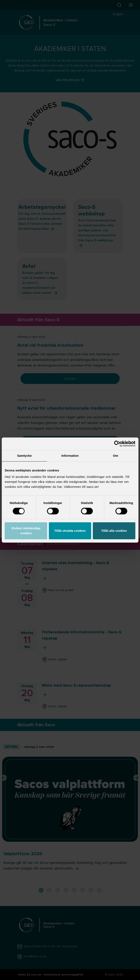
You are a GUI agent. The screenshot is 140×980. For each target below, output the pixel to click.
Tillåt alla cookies (114, 531)
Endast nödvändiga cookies (26, 531)
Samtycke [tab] (24, 456)
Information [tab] (70, 456)
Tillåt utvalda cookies (70, 531)
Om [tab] (116, 456)
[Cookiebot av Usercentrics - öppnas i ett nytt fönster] (117, 444)
